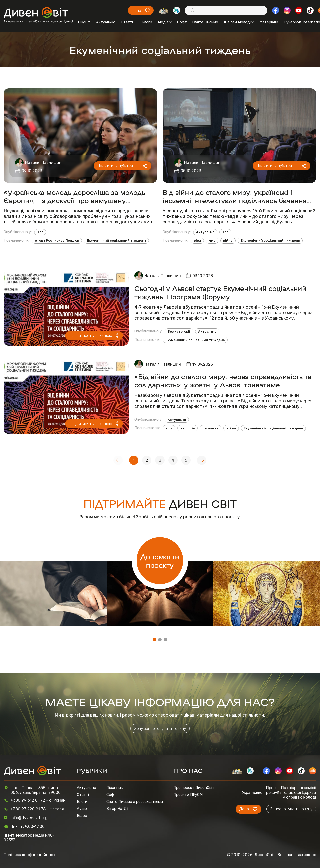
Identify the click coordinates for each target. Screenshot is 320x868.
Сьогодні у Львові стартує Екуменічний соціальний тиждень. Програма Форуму (220, 292)
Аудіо (82, 809)
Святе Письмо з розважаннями (135, 802)
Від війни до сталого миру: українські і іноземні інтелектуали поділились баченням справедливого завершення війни (237, 196)
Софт (182, 22)
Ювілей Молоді (239, 22)
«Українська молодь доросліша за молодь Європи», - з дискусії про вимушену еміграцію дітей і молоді (74, 196)
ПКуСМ (84, 22)
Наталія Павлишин (43, 163)
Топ (40, 232)
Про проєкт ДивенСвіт (194, 788)
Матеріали (269, 22)
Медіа (165, 22)
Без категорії (179, 331)
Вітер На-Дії (117, 809)
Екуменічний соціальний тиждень (117, 241)
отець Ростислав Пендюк (57, 241)
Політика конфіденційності (30, 855)
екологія (188, 428)
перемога (211, 428)
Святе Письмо (205, 22)
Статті (129, 22)
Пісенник (115, 788)
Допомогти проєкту (160, 561)
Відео (82, 816)
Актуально (106, 22)
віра (197, 241)
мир (212, 241)
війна (228, 241)
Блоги (147, 22)
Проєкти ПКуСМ (188, 795)
